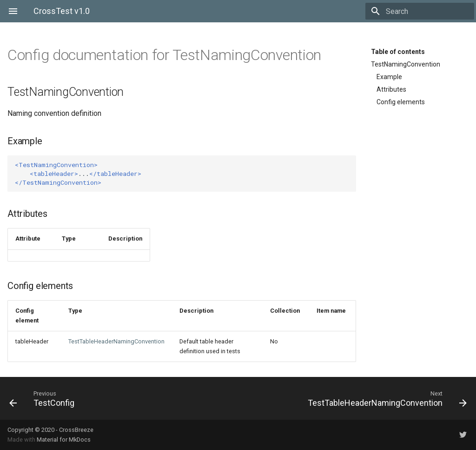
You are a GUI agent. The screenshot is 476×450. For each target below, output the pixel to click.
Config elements (401, 102)
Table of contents (398, 52)
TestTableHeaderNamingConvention (116, 341)
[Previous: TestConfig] (120, 398)
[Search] (420, 11)
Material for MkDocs (64, 440)
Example (389, 77)
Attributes (391, 89)
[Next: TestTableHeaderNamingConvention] (356, 398)
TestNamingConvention (406, 64)
